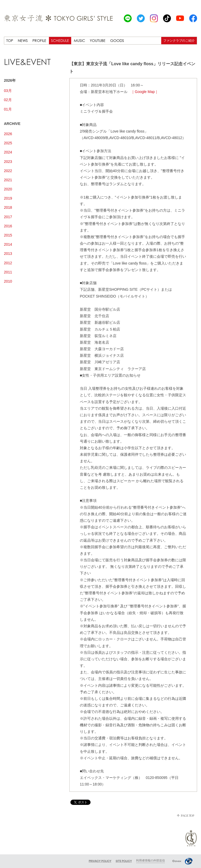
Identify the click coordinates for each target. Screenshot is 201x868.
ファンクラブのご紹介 (179, 40)
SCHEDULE (60, 40)
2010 (8, 281)
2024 (8, 152)
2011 (8, 272)
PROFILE (39, 40)
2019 (8, 198)
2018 (8, 207)
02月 (8, 100)
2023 (8, 162)
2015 (8, 235)
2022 (8, 171)
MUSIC (79, 40)
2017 (8, 217)
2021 (8, 180)
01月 (8, 109)
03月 (8, 91)
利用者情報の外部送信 (150, 860)
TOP (10, 40)
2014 (8, 244)
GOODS (117, 40)
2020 (8, 189)
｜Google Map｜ (145, 92)
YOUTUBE (98, 40)
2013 (8, 254)
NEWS (23, 40)
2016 (8, 226)
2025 (8, 143)
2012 (8, 263)
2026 (8, 134)
